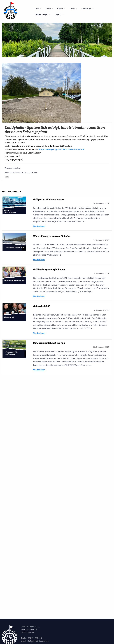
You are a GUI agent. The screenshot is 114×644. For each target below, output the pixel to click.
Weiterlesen (39, 226)
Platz (50, 9)
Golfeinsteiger (43, 14)
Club (38, 9)
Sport (73, 9)
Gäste (61, 9)
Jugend (59, 14)
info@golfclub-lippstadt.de (38, 641)
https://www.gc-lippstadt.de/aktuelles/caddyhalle (62, 149)
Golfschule (88, 9)
